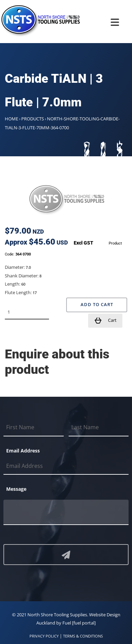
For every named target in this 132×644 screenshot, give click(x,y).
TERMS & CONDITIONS (83, 636)
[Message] (66, 512)
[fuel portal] (84, 623)
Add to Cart (97, 305)
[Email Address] (66, 466)
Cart (105, 320)
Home (11, 119)
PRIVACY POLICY (44, 636)
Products (33, 119)
